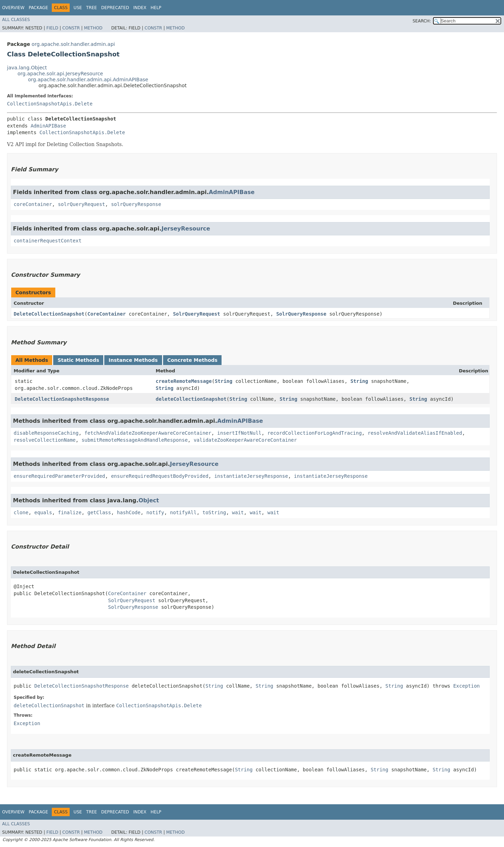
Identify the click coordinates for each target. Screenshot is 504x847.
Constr (71, 28)
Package (38, 8)
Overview (13, 8)
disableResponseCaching (46, 433)
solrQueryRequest (81, 204)
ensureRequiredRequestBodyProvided (160, 476)
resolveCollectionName (45, 440)
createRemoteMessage (184, 381)
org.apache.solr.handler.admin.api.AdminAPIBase (88, 80)
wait (238, 512)
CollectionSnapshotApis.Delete (50, 104)
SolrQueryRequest (197, 314)
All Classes (16, 20)
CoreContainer (107, 314)
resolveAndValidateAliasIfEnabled (415, 433)
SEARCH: (422, 21)
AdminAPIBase (48, 126)
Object (149, 500)
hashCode (129, 512)
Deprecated (115, 8)
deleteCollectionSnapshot (191, 399)
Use (78, 8)
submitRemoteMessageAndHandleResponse (135, 440)
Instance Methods (133, 360)
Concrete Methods (192, 360)
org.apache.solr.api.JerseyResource (60, 74)
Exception (467, 686)
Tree (92, 8)
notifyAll (183, 512)
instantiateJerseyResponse (251, 476)
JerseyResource (186, 229)
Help (156, 8)
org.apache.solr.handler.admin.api (73, 44)
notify (155, 512)
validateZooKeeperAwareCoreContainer (245, 440)
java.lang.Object (27, 68)
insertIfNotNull (239, 433)
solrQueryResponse (136, 204)
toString (214, 512)
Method (93, 28)
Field (52, 28)
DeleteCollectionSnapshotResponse (62, 399)
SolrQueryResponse (301, 314)
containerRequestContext (48, 241)
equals (43, 512)
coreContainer (33, 204)
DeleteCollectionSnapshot (49, 314)
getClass (99, 512)
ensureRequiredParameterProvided (59, 476)
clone (21, 512)
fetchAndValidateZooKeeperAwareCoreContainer (148, 433)
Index (140, 8)
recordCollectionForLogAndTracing (315, 433)
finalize (69, 512)
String (223, 381)
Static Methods (78, 360)
